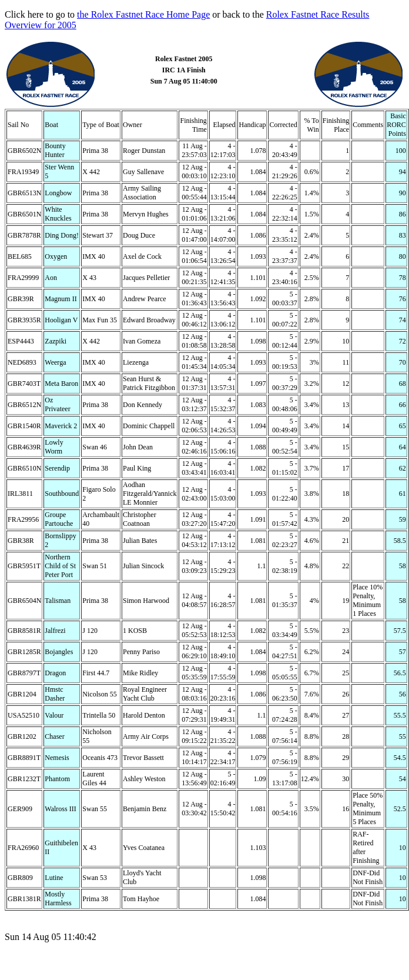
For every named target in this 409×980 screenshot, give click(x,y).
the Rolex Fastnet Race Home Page (143, 14)
